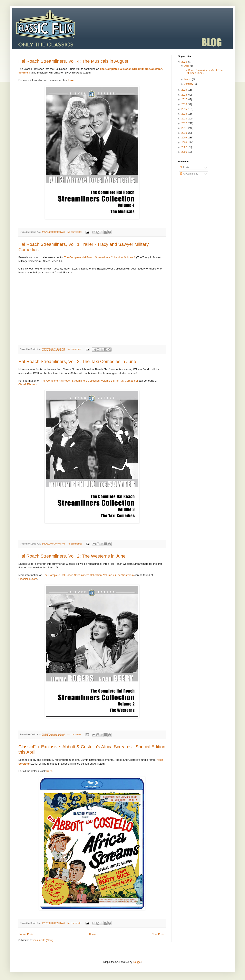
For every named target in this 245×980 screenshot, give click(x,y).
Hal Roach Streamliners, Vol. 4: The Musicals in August (73, 61)
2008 (185, 143)
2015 (185, 109)
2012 (185, 123)
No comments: (75, 232)
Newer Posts (26, 934)
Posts (184, 167)
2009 (185, 138)
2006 (185, 152)
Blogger (137, 962)
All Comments (189, 174)
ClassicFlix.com (28, 579)
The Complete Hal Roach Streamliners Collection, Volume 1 (100, 257)
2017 (185, 99)
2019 (185, 90)
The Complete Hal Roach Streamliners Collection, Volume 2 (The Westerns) (88, 575)
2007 (185, 147)
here (49, 771)
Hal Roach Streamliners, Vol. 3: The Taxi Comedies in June (77, 361)
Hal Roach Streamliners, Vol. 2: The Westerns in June (72, 556)
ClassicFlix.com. (28, 384)
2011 (185, 128)
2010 (185, 133)
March (188, 79)
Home (92, 934)
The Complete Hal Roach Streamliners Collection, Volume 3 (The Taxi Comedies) (89, 381)
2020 (185, 62)
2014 (185, 114)
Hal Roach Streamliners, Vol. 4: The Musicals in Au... (203, 72)
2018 (185, 95)
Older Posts (158, 934)
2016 (185, 104)
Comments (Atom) (43, 940)
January (189, 84)
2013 (185, 119)
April (187, 66)
